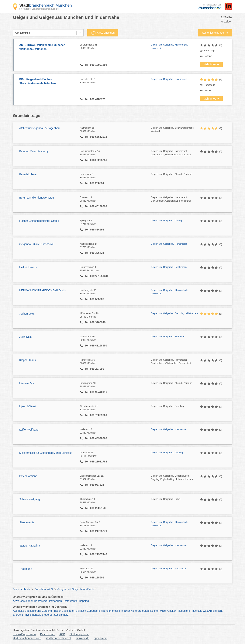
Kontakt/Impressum (24, 634)
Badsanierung (33, 611)
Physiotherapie (32, 615)
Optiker (172, 611)
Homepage (210, 51)
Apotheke (18, 611)
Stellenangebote (79, 634)
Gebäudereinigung (98, 611)
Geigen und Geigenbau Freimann (168, 337)
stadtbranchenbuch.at (58, 638)
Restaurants (70, 601)
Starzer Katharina (30, 546)
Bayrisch (81, 611)
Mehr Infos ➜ (211, 64)
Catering (47, 611)
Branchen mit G (44, 589)
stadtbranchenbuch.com (27, 638)
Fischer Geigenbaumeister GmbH (39, 221)
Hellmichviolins (28, 267)
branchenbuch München (46, 5)
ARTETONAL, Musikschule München (48, 47)
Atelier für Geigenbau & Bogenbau (39, 128)
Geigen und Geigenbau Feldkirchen (169, 267)
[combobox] (15, 33)
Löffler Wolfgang (29, 430)
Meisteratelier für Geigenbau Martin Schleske (46, 453)
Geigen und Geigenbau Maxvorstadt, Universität (169, 46)
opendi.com (100, 638)
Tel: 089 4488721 (95, 99)
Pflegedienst (184, 611)
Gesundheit (27, 601)
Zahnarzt (64, 615)
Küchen (155, 611)
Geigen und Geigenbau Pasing (166, 221)
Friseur (57, 611)
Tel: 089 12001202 (96, 65)
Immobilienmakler (120, 611)
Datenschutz (48, 634)
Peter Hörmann (28, 476)
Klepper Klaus (28, 360)
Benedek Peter (28, 174)
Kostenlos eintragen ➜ (215, 33)
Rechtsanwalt (200, 611)
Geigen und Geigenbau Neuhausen (169, 569)
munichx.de (82, 638)
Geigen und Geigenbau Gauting (167, 453)
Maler (163, 611)
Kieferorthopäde (140, 611)
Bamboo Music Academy (34, 151)
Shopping (83, 601)
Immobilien (55, 601)
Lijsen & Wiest (28, 406)
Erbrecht (18, 615)
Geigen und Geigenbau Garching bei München (174, 313)
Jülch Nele (25, 337)
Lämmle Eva (27, 383)
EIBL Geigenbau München (48, 82)
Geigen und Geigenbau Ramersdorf (169, 244)
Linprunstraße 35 (115, 47)
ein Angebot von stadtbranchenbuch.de (39, 9)
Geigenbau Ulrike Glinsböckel (37, 244)
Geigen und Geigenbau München (77, 589)
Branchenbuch (21, 589)
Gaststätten (68, 611)
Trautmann (26, 569)
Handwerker (41, 601)
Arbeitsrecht (215, 611)
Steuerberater (50, 615)
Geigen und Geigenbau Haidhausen (169, 79)
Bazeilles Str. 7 (115, 81)
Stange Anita (27, 522)
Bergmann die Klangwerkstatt (37, 198)
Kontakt (208, 56)
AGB (62, 634)
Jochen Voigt (27, 314)
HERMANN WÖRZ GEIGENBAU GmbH (43, 290)
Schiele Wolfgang (30, 499)
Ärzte (16, 601)
